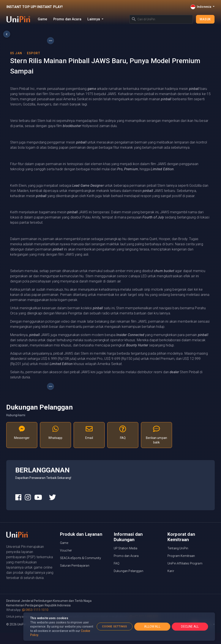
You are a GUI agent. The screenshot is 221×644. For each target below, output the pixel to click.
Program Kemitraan (181, 556)
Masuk (205, 19)
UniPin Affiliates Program (185, 563)
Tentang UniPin (178, 548)
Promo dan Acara (67, 19)
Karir (171, 571)
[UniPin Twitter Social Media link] (52, 497)
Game (43, 19)
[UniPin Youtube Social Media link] (38, 497)
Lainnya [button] (94, 19)
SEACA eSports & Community (81, 558)
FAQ (117, 563)
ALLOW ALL (152, 626)
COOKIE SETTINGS (115, 626)
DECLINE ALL (190, 626)
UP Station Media (125, 548)
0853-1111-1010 (35, 610)
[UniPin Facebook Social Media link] (18, 497)
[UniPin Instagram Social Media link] (28, 497)
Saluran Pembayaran (75, 566)
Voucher (66, 550)
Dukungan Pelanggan (129, 571)
